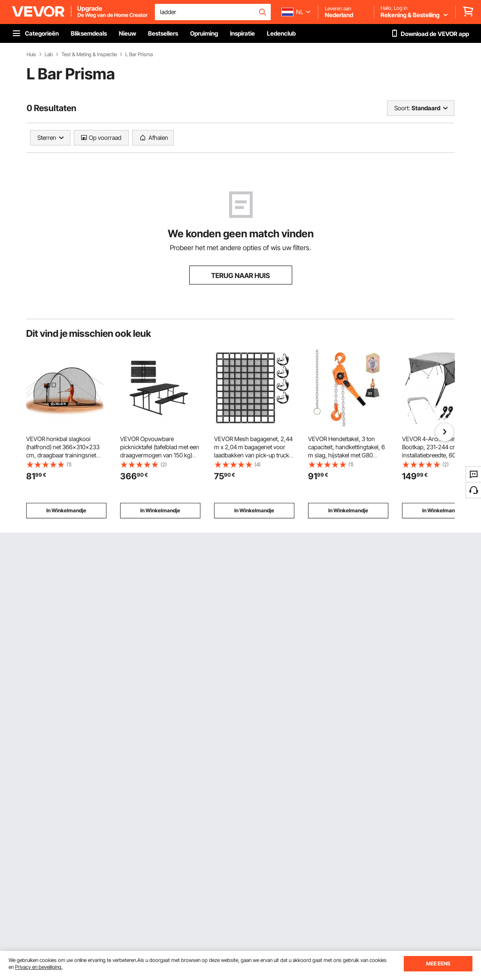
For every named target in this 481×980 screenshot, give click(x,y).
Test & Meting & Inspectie (89, 54)
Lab (49, 54)
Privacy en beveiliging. (39, 967)
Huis (31, 54)
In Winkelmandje (66, 510)
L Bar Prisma (139, 54)
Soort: (402, 108)
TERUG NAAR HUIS (240, 275)
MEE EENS (438, 963)
